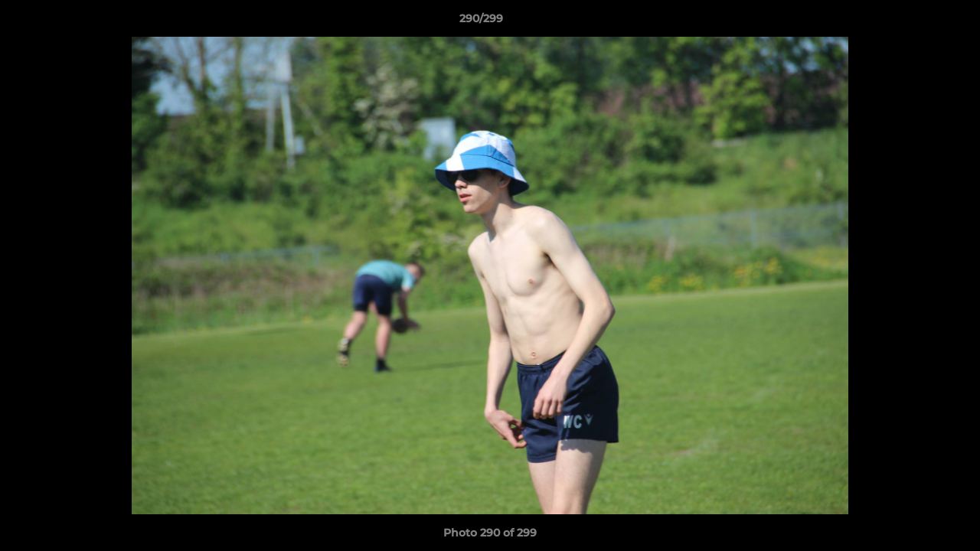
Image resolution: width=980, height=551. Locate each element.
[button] (916, 22)
